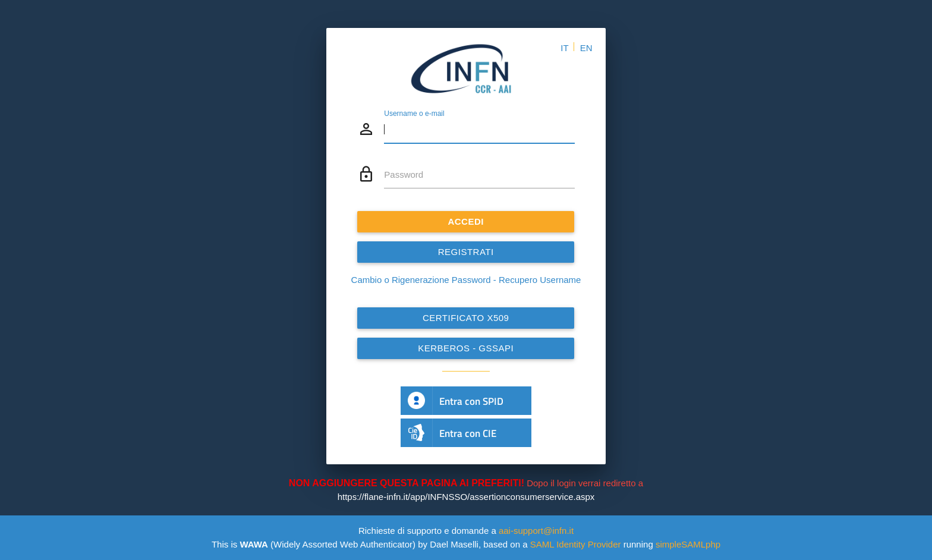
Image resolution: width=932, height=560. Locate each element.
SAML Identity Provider (576, 544)
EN (586, 48)
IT (564, 48)
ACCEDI (466, 221)
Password (404, 174)
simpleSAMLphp (688, 544)
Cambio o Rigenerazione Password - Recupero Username (466, 280)
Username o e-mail (414, 114)
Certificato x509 (466, 318)
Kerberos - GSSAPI (466, 348)
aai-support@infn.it (536, 531)
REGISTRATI (466, 252)
